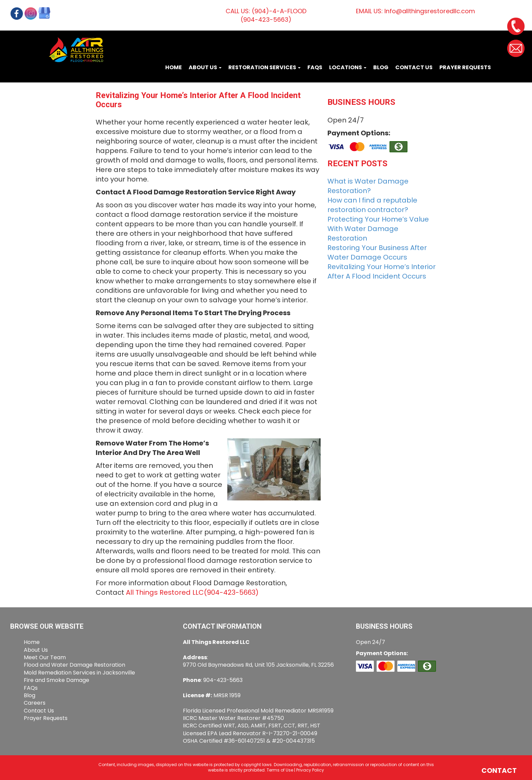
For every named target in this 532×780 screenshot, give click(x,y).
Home (174, 67)
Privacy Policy (310, 770)
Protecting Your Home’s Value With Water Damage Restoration (378, 229)
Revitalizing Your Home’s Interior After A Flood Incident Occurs (382, 271)
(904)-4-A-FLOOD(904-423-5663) (273, 15)
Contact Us (414, 67)
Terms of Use (280, 770)
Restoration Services (264, 67)
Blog (381, 67)
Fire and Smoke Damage (56, 680)
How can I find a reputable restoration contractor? (372, 205)
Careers (35, 703)
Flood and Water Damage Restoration (74, 665)
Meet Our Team (45, 657)
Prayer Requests (465, 67)
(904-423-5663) (231, 592)
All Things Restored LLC (165, 592)
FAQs (315, 67)
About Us (205, 67)
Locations (348, 67)
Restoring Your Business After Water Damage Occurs (377, 252)
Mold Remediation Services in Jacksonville (79, 673)
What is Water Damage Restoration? (368, 186)
